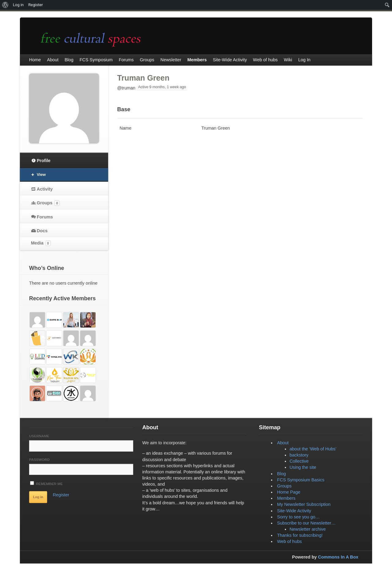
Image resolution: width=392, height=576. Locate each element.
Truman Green (143, 78)
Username (39, 436)
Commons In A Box (338, 557)
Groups (48, 203)
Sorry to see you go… (298, 517)
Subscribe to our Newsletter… (306, 523)
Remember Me (46, 483)
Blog (282, 474)
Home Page (289, 492)
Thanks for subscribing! (300, 535)
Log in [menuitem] (18, 5)
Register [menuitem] (36, 5)
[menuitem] (5, 5)
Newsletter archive (307, 529)
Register (61, 495)
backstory (299, 455)
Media (41, 243)
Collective (299, 461)
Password (39, 460)
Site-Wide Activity (294, 511)
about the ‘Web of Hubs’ (313, 449)
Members (286, 498)
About (283, 443)
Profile (44, 161)
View (41, 174)
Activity (45, 189)
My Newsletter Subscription (304, 504)
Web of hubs (290, 541)
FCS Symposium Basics (301, 480)
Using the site (303, 467)
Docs (42, 231)
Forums (45, 217)
